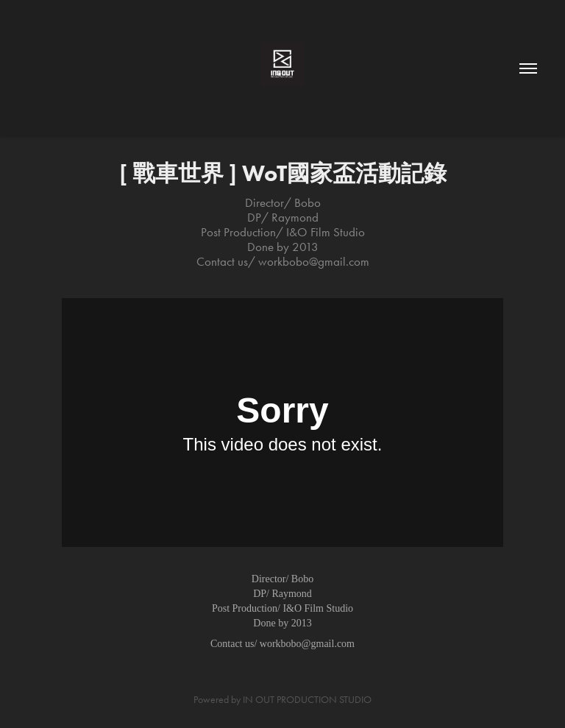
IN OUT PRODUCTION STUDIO (307, 700)
